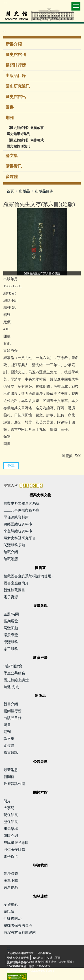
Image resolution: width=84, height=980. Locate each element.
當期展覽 (11, 621)
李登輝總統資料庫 (18, 531)
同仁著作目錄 (14, 850)
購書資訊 (14, 166)
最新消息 (11, 770)
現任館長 (11, 815)
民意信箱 (11, 887)
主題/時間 (11, 614)
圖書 (10, 107)
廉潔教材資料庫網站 (20, 932)
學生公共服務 (14, 673)
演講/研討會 (13, 666)
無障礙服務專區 (16, 843)
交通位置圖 (54, 958)
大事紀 (9, 808)
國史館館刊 (16, 55)
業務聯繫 (11, 874)
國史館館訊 (16, 97)
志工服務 (11, 649)
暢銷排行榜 (16, 65)
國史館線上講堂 (16, 680)
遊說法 (9, 912)
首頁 (10, 191)
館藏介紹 (11, 552)
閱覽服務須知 (14, 545)
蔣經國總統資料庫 (18, 524)
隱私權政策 (44, 953)
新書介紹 (14, 44)
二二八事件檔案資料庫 (22, 510)
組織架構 (11, 829)
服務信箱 (38, 958)
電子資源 (11, 597)
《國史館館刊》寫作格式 (25, 140)
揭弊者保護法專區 (18, 925)
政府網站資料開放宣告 (20, 953)
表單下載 (11, 880)
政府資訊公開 (14, 784)
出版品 (24, 191)
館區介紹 (11, 836)
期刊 (7, 732)
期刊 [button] (10, 118)
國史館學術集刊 (18, 134)
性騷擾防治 (13, 919)
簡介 (7, 801)
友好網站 (11, 905)
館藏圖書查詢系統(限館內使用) (28, 576)
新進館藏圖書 (14, 590)
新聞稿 (9, 777)
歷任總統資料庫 (16, 517)
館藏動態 (11, 559)
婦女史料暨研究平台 (20, 538)
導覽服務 (11, 642)
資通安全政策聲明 (18, 958)
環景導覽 (11, 635)
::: (5, 3)
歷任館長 (11, 822)
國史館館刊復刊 (18, 146)
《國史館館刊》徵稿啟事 (25, 128)
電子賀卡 (11, 856)
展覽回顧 (11, 628)
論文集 (12, 156)
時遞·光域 (11, 687)
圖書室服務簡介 (16, 583)
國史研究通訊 (18, 86)
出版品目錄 (16, 76)
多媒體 (12, 177)
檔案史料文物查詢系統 (22, 503)
